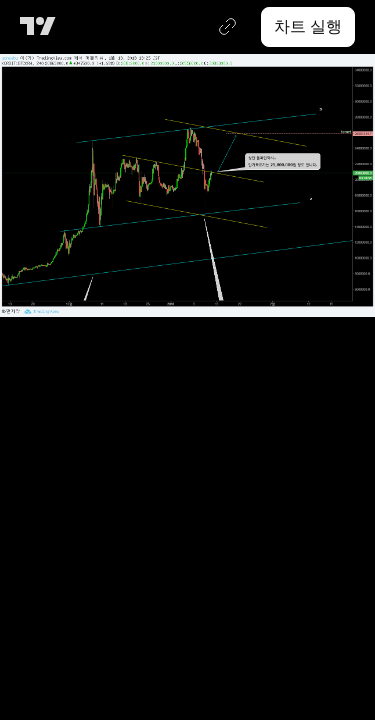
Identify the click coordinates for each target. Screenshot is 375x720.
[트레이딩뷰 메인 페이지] (41, 27)
